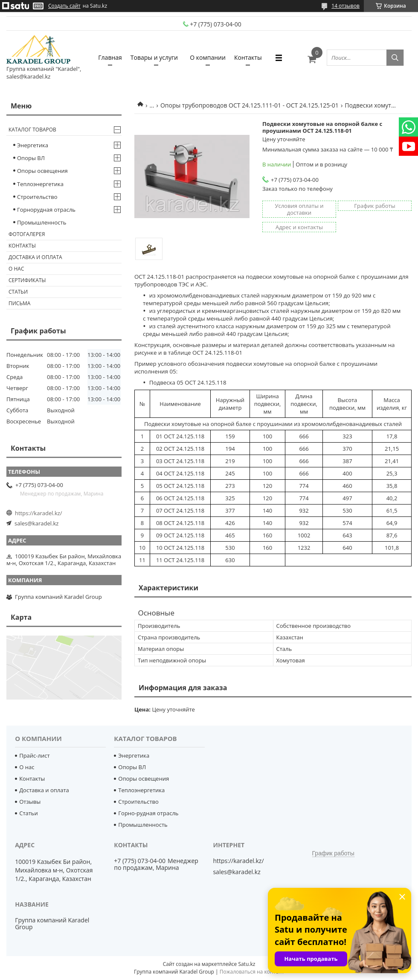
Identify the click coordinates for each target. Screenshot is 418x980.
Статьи (18, 292)
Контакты (248, 57)
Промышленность (42, 222)
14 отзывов (345, 6)
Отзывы (30, 802)
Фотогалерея (27, 234)
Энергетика (33, 145)
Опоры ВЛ (31, 158)
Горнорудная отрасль (46, 210)
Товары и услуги (154, 57)
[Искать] (395, 58)
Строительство (37, 197)
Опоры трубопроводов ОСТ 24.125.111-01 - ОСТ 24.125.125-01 (250, 105)
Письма (19, 303)
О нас (16, 269)
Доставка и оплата (35, 257)
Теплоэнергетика (40, 184)
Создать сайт (64, 6)
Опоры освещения (42, 171)
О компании (208, 57)
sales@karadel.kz (36, 523)
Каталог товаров (32, 130)
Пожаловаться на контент (252, 972)
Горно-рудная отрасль (148, 813)
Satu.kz (247, 964)
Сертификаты (27, 280)
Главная (110, 57)
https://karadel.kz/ (39, 513)
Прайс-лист (34, 755)
